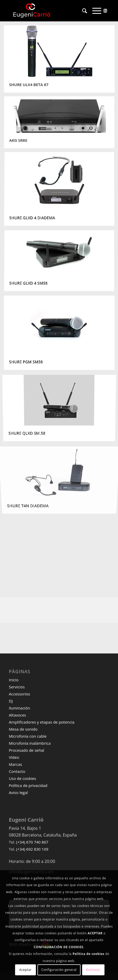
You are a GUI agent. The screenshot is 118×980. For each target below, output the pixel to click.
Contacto (17, 771)
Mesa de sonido (23, 729)
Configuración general (59, 970)
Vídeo (14, 757)
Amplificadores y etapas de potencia (42, 722)
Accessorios (19, 694)
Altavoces (17, 715)
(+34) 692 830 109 (32, 849)
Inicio (14, 680)
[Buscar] (82, 11)
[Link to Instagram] (105, 10)
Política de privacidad (28, 785)
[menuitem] (82, 11)
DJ (11, 701)
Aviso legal (18, 792)
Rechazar (93, 970)
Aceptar (25, 970)
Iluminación (19, 708)
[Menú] (94, 11)
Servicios (17, 687)
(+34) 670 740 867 (32, 842)
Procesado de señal (27, 750)
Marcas (15, 764)
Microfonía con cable (28, 736)
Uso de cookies (22, 778)
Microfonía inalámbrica (30, 743)
